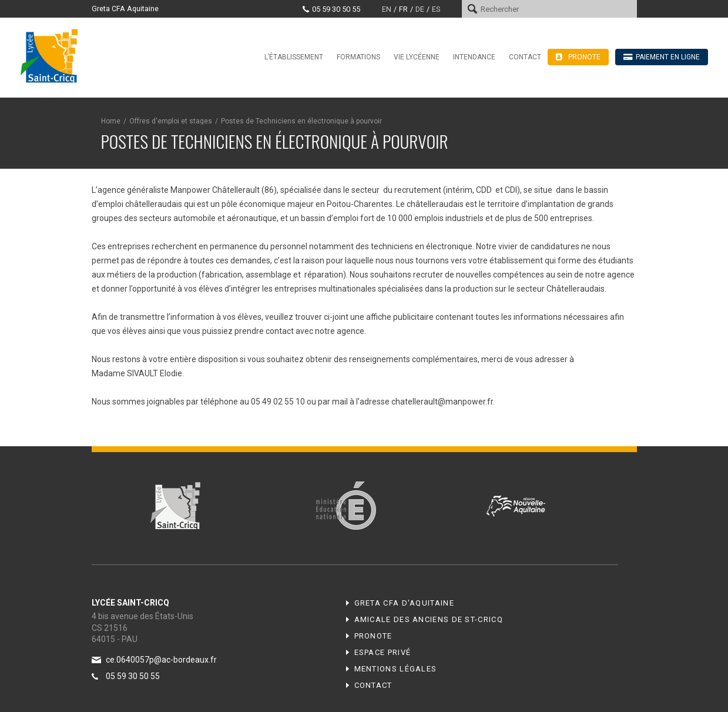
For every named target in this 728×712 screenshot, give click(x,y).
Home (111, 121)
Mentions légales (396, 669)
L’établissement (294, 57)
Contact (525, 57)
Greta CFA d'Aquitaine (404, 603)
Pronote (373, 636)
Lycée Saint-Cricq (53, 55)
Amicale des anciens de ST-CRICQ (429, 619)
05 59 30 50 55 (336, 9)
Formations (358, 57)
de (420, 9)
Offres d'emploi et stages (171, 121)
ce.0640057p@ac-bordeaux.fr (161, 660)
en (387, 9)
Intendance (474, 57)
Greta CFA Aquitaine (125, 9)
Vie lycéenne (417, 57)
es (436, 9)
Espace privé (383, 652)
